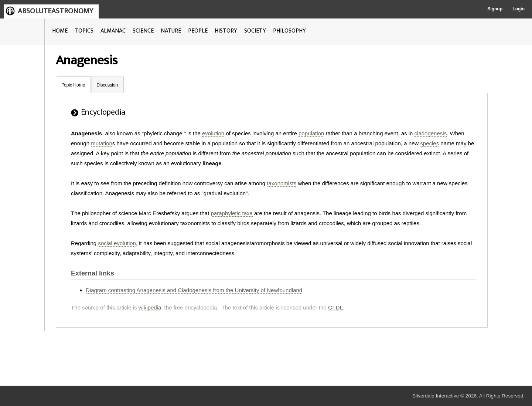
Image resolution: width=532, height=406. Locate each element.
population (311, 133)
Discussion (107, 85)
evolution (213, 133)
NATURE (171, 31)
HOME (60, 31)
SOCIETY (255, 31)
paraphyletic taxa (232, 213)
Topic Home (73, 85)
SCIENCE (143, 31)
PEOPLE (198, 31)
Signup (495, 9)
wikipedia (150, 307)
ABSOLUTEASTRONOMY (55, 11)
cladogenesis (431, 133)
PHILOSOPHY (289, 31)
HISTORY (226, 31)
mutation (102, 143)
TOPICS (84, 31)
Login (519, 9)
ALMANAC (113, 31)
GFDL (335, 307)
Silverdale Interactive (436, 396)
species (429, 143)
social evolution (117, 243)
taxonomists (282, 183)
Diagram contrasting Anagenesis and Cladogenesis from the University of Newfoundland (194, 290)
